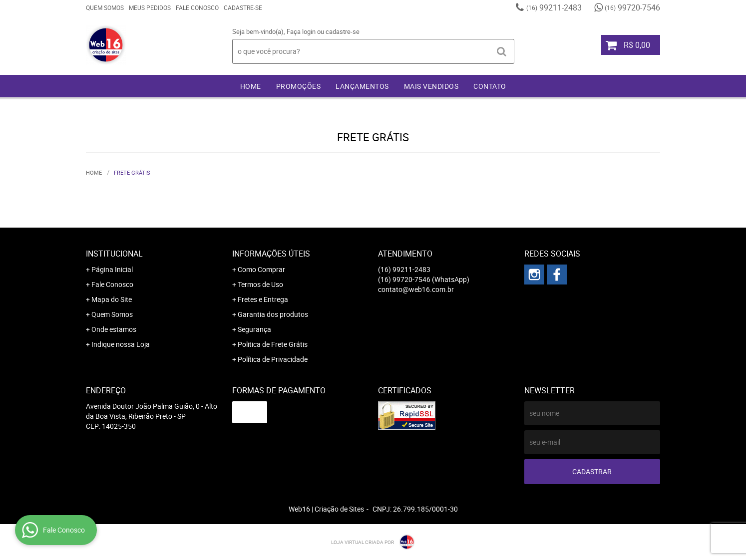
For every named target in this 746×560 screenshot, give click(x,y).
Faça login (301, 31)
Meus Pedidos (150, 7)
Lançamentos (362, 86)
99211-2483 (554, 7)
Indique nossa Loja (121, 344)
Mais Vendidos (431, 86)
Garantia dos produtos (273, 314)
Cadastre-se (243, 7)
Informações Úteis (271, 254)
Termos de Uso (260, 284)
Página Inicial (112, 269)
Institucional (114, 254)
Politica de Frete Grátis (273, 344)
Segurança (254, 329)
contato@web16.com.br (416, 289)
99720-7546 (632, 7)
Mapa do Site (112, 299)
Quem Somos (105, 7)
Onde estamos (114, 329)
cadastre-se (343, 31)
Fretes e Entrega (263, 299)
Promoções (299, 86)
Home (251, 86)
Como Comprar (261, 269)
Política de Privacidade (273, 359)
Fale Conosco (197, 7)
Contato (490, 86)
